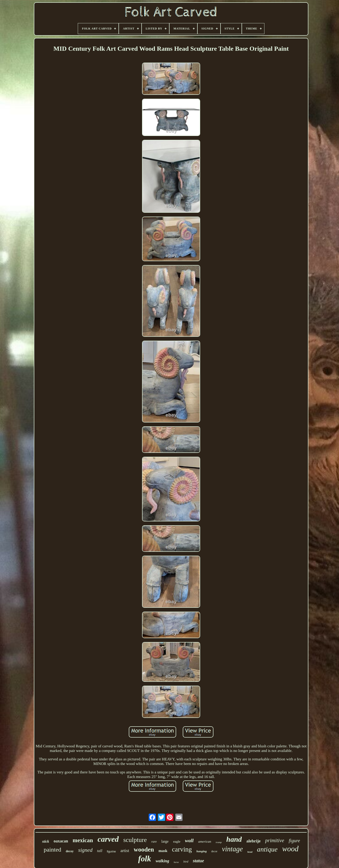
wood (290, 849)
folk (145, 859)
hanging (202, 851)
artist (125, 851)
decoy (70, 851)
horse (176, 862)
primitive (275, 840)
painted (52, 850)
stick (46, 841)
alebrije (253, 841)
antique (267, 849)
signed (85, 850)
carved (108, 839)
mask (163, 851)
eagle (177, 841)
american (205, 841)
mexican (83, 840)
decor (214, 851)
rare (154, 842)
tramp (219, 842)
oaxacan (61, 841)
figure (294, 841)
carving (182, 849)
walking (163, 861)
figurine (111, 852)
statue (198, 861)
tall (100, 851)
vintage (232, 849)
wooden (144, 849)
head (250, 852)
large (165, 841)
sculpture (135, 840)
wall (189, 840)
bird (186, 861)
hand (234, 839)
